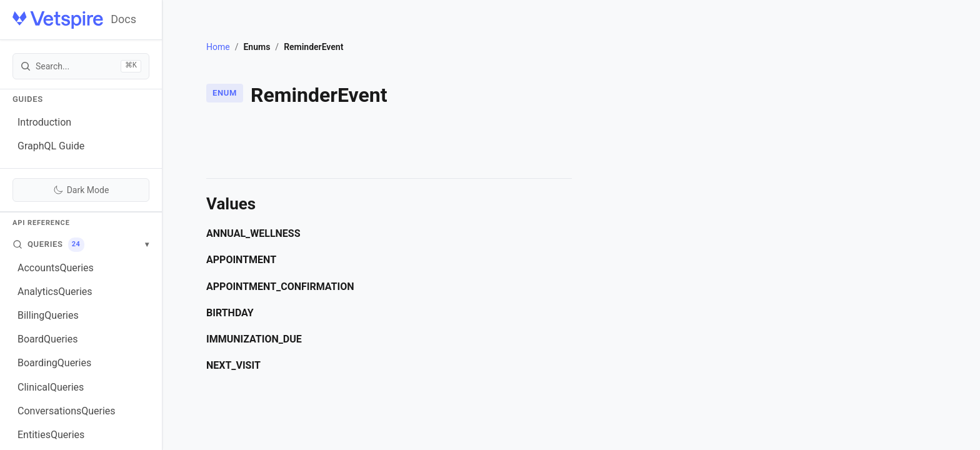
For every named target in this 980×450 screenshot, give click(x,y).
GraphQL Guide (51, 146)
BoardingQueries (54, 363)
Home (218, 47)
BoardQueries (47, 339)
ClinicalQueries (51, 387)
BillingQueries (48, 315)
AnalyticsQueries (55, 292)
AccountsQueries (56, 268)
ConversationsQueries (67, 411)
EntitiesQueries (51, 435)
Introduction (44, 122)
